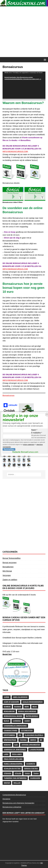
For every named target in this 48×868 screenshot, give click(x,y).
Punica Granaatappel (13, 764)
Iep (41, 740)
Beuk (35, 707)
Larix (6, 754)
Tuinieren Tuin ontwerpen (15, 778)
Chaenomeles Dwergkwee (15, 726)
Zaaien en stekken (10, 580)
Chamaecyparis (11, 730)
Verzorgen (7, 575)
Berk (27, 707)
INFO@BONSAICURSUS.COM (15, 152)
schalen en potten (12, 769)
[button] (44, 60)
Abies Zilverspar (20, 697)
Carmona (17, 721)
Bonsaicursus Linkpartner (12, 807)
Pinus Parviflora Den (13, 759)
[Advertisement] (24, 32)
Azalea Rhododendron (33, 702)
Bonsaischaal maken (13, 716)
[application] (24, 85)
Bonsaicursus (9, 395)
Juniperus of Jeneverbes (15, 750)
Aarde (7, 697)
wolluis (17, 783)
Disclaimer (6, 799)
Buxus (7, 721)
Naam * (34, 430)
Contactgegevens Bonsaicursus (14, 795)
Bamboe (7, 707)
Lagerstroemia (36, 750)
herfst (33, 740)
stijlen (18, 773)
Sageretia (31, 764)
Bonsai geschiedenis (27, 711)
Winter (7, 783)
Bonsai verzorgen (10, 563)
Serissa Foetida (31, 769)
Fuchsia (23, 740)
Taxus (27, 773)
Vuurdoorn (35, 778)
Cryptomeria (9, 735)
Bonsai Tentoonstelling (12, 558)
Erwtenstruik (10, 740)
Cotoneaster (27, 730)
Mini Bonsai (7, 571)
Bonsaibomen (8, 567)
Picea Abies (17, 754)
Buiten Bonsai (32, 716)
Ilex (16, 745)
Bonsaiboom (9, 711)
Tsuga (36, 773)
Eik (20, 735)
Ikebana (7, 745)
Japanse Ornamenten (31, 745)
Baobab (18, 707)
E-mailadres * (37, 433)
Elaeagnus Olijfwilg (34, 735)
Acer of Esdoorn (11, 702)
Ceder (27, 721)
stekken (7, 773)
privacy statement (29, 445)
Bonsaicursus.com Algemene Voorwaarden (18, 803)
